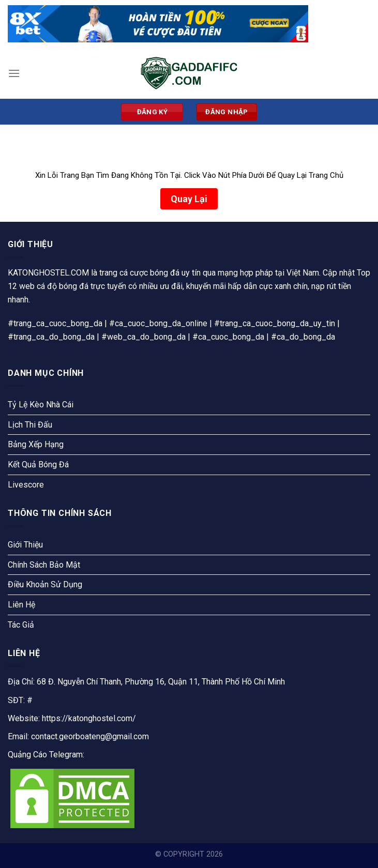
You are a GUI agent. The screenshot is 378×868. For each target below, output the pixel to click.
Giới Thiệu (25, 545)
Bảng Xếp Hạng (36, 444)
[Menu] (14, 73)
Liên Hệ (21, 605)
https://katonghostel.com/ (89, 718)
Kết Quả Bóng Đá (38, 465)
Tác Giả (21, 625)
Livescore (26, 485)
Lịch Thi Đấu (30, 425)
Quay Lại (189, 199)
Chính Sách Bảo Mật (44, 565)
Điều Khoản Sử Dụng (45, 584)
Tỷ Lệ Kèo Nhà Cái (41, 405)
